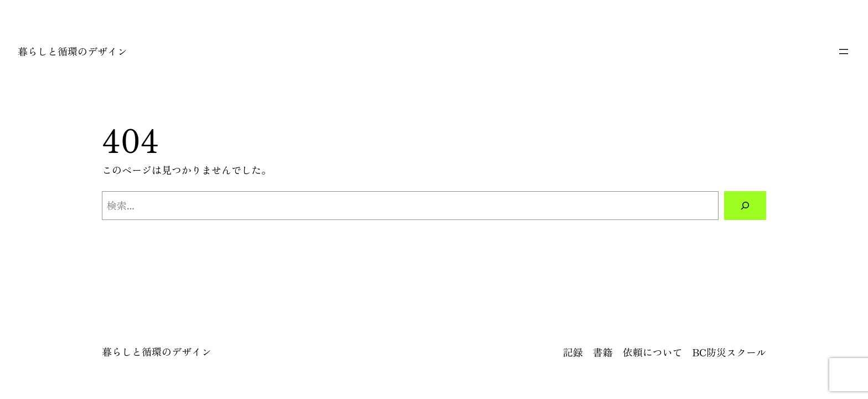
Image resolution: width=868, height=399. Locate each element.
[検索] (745, 206)
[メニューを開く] (844, 52)
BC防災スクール (729, 352)
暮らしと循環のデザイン (73, 51)
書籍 (603, 352)
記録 (573, 352)
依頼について (653, 352)
